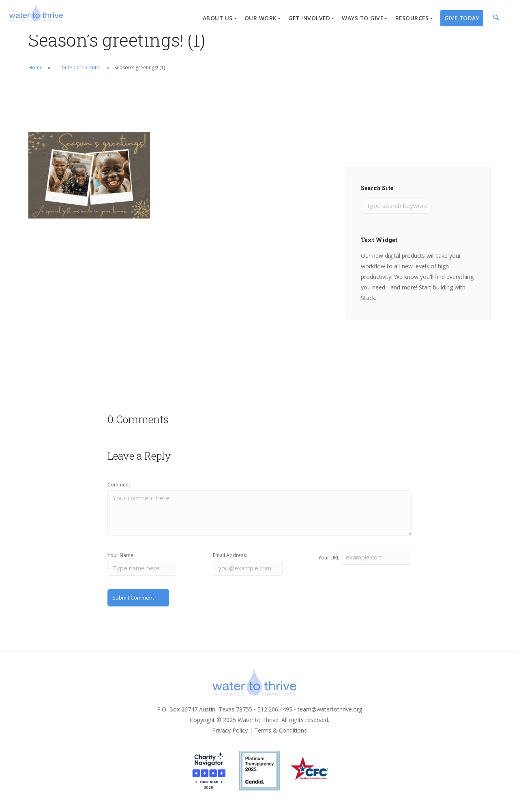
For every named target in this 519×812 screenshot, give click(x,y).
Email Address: (230, 559)
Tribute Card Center (78, 67)
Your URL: (329, 559)
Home (35, 67)
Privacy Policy (230, 736)
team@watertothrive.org (330, 715)
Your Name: (121, 559)
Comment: (119, 485)
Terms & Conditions (281, 736)
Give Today (462, 18)
